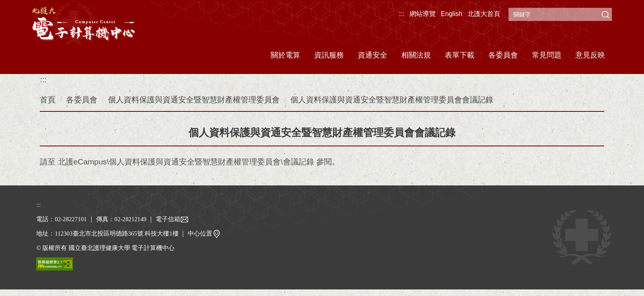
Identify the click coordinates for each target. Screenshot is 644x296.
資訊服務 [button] (329, 55)
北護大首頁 (484, 14)
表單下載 (460, 55)
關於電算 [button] (285, 55)
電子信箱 (172, 219)
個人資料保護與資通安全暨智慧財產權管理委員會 (194, 100)
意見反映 (590, 55)
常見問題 (547, 55)
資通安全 (373, 55)
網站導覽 (423, 14)
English (451, 14)
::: (402, 14)
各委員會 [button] (503, 55)
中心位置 (204, 234)
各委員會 (82, 100)
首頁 (48, 100)
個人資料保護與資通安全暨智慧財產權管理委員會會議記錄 (392, 100)
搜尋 (605, 14)
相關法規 (416, 55)
